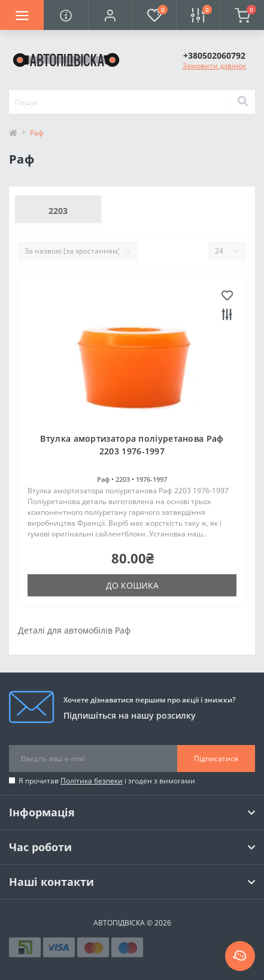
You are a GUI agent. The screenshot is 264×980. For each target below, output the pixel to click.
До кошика (132, 585)
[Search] (242, 102)
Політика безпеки (92, 781)
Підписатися (216, 759)
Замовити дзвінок (214, 66)
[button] (110, 15)
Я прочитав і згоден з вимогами (107, 781)
